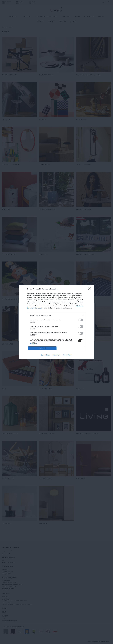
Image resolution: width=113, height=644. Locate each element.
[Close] (90, 289)
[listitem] (56, 316)
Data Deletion (45, 355)
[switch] (81, 320)
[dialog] (56, 322)
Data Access (56, 355)
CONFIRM (42, 348)
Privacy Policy (67, 355)
